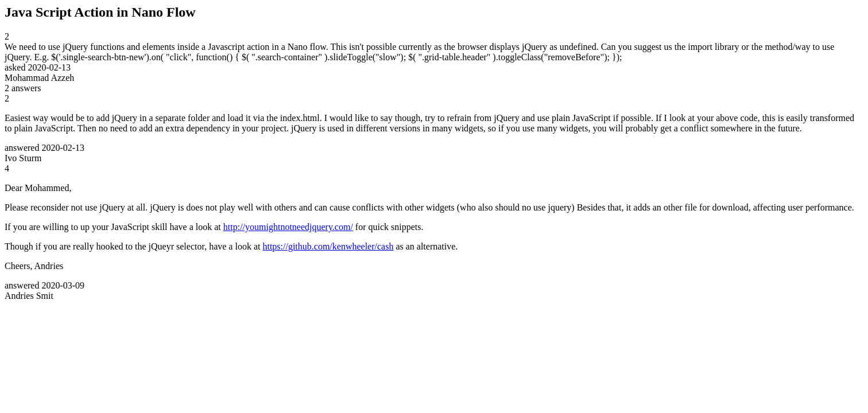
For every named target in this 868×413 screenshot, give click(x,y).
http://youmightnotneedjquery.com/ (288, 227)
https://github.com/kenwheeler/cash (328, 246)
